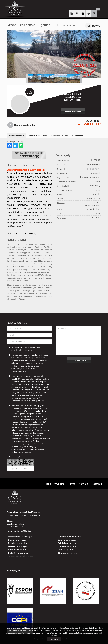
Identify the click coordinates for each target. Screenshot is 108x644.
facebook (72, 4)
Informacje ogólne (16, 135)
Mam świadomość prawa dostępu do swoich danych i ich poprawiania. (29, 349)
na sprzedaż (70, 537)
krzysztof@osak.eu (73, 97)
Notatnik (97, 484)
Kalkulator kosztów (60, 135)
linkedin (95, 4)
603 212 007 (73, 100)
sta (89, 4)
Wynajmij (60, 484)
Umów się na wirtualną (29, 155)
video (83, 14)
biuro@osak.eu (18, 524)
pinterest (78, 4)
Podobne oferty (79, 135)
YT (67, 4)
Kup (49, 484)
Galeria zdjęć (94, 14)
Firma (72, 484)
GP (84, 4)
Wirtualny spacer (88, 14)
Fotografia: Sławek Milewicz (19, 531)
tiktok (101, 4)
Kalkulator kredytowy (38, 135)
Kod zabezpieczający (18, 457)
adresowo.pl (28, 556)
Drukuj (77, 14)
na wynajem (21, 537)
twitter (61, 4)
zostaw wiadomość (73, 111)
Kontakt (83, 484)
